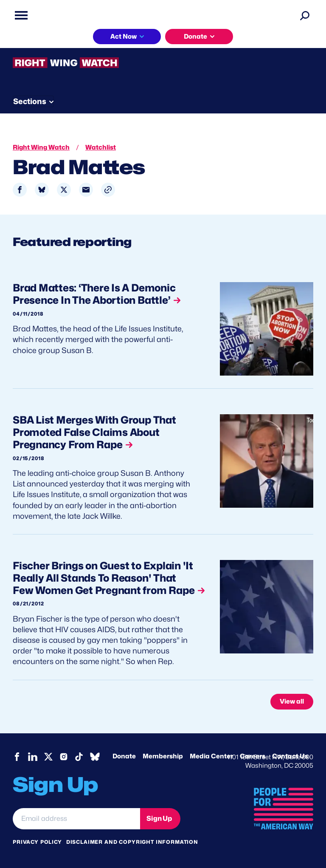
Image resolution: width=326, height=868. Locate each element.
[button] (108, 190)
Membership (163, 756)
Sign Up (159, 819)
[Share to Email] (86, 190)
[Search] (305, 15)
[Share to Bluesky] (42, 190)
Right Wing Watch (41, 147)
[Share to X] (64, 190)
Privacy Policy (37, 842)
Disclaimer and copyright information (132, 842)
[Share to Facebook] (20, 190)
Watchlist (101, 147)
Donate (195, 37)
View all (292, 701)
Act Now (124, 37)
